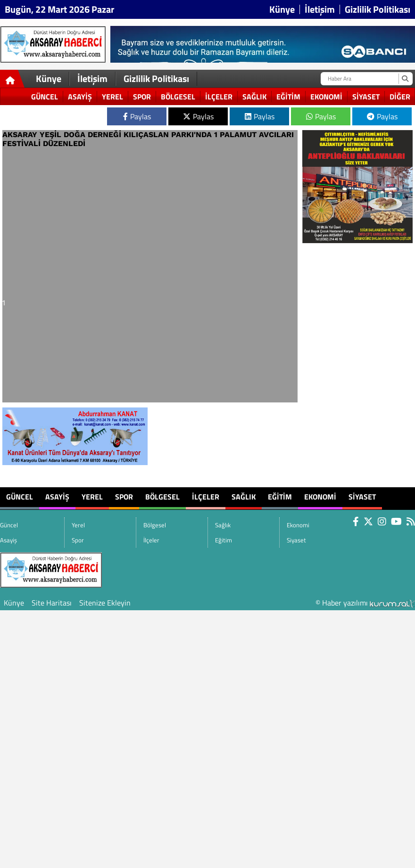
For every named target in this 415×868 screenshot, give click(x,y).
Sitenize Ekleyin (105, 603)
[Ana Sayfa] (12, 81)
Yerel (112, 97)
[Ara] (405, 79)
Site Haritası (52, 603)
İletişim (320, 9)
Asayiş (80, 97)
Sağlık (254, 97)
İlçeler (219, 97)
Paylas (137, 116)
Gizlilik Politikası (378, 9)
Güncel (45, 97)
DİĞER (400, 97)
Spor (142, 97)
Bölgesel (178, 97)
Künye (282, 9)
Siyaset (366, 97)
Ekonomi (326, 97)
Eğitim (288, 97)
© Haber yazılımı (365, 603)
